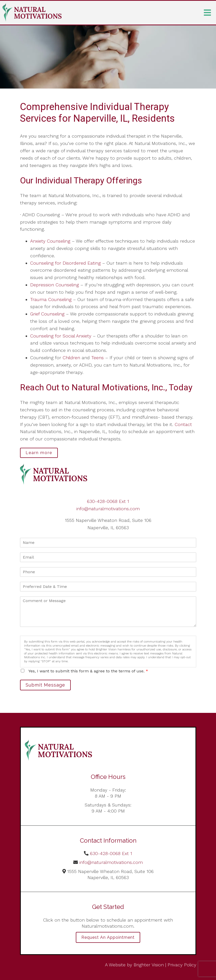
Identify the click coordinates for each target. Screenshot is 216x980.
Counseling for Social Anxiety (61, 336)
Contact (183, 424)
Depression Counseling (55, 285)
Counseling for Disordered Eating (65, 263)
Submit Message (45, 685)
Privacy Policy (182, 965)
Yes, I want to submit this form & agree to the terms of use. (88, 671)
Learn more (39, 453)
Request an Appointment (108, 937)
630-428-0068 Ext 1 (108, 501)
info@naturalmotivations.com (108, 509)
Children (71, 358)
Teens (97, 358)
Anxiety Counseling (50, 241)
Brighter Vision (149, 965)
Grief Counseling (47, 314)
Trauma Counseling (51, 299)
